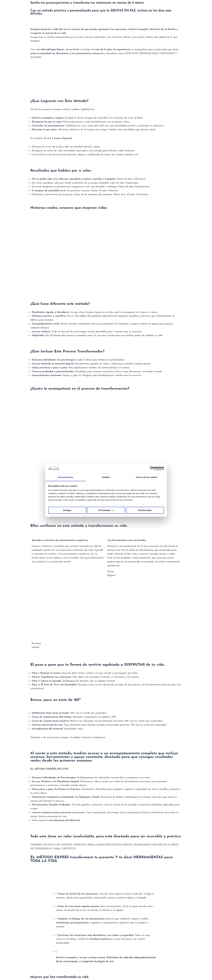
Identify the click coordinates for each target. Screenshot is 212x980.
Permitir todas (145, 510)
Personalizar (106, 510)
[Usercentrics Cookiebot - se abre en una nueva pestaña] (152, 468)
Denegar (67, 510)
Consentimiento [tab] (66, 477)
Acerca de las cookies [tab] (147, 477)
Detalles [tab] (106, 477)
